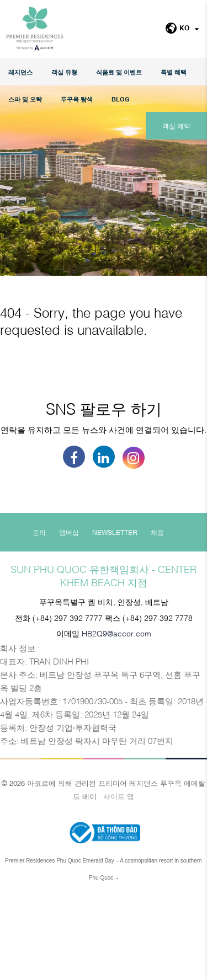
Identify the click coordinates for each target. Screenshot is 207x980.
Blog (121, 99)
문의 (39, 615)
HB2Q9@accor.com (116, 716)
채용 (157, 615)
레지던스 (20, 72)
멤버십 (69, 615)
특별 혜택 (174, 72)
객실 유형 (64, 72)
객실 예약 (176, 126)
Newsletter (115, 615)
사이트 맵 (119, 879)
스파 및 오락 (25, 99)
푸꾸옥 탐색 (77, 99)
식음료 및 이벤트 (119, 72)
